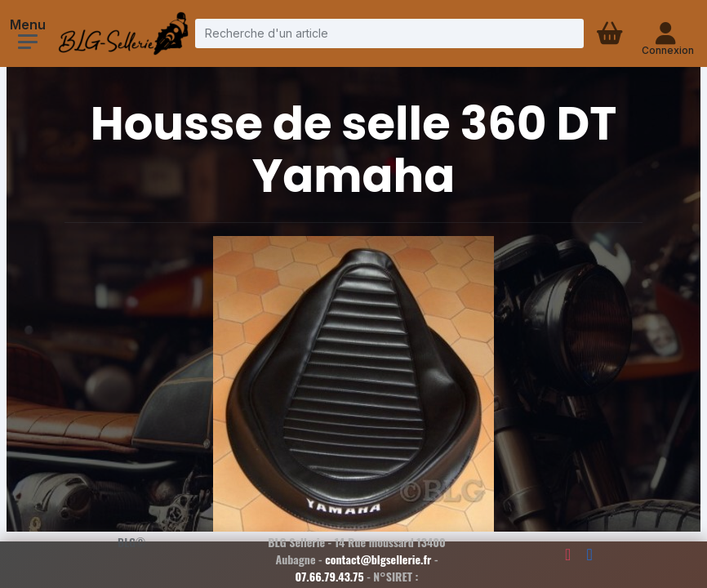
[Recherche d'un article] (389, 33)
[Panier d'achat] (611, 33)
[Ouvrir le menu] (28, 42)
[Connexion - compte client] (667, 33)
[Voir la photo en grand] (353, 386)
